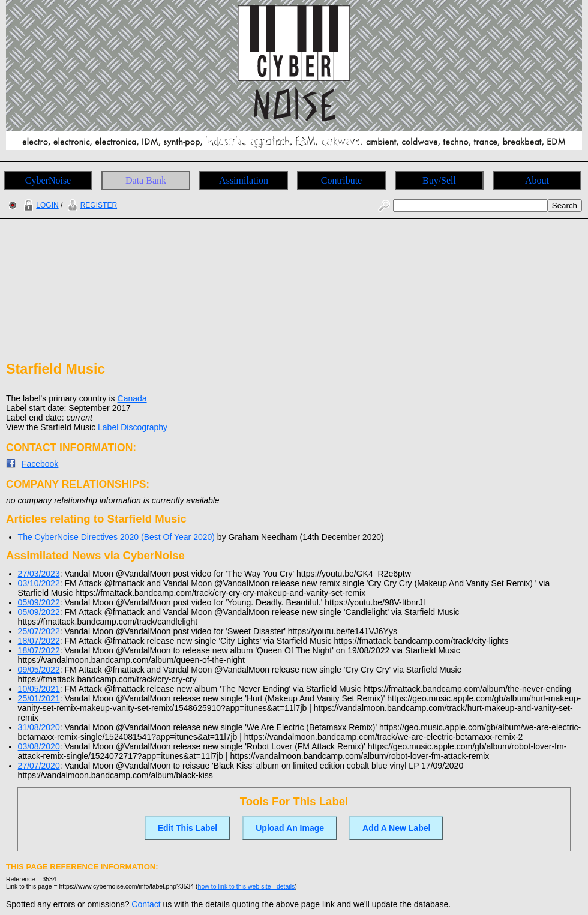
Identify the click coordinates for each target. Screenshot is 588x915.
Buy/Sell (439, 180)
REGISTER (91, 205)
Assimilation (244, 180)
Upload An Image (290, 828)
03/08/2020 (39, 746)
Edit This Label (188, 828)
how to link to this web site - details (247, 886)
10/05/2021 (39, 689)
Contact (146, 904)
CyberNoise (48, 180)
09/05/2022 (39, 670)
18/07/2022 (39, 641)
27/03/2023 (39, 574)
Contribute (341, 180)
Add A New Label (396, 828)
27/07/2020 (39, 766)
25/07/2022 (39, 631)
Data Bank (146, 180)
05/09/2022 (39, 602)
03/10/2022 (39, 583)
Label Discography (133, 427)
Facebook (40, 464)
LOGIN (40, 205)
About (537, 180)
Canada (132, 398)
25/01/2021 (39, 698)
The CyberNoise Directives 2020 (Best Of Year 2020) (116, 537)
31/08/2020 (39, 727)
